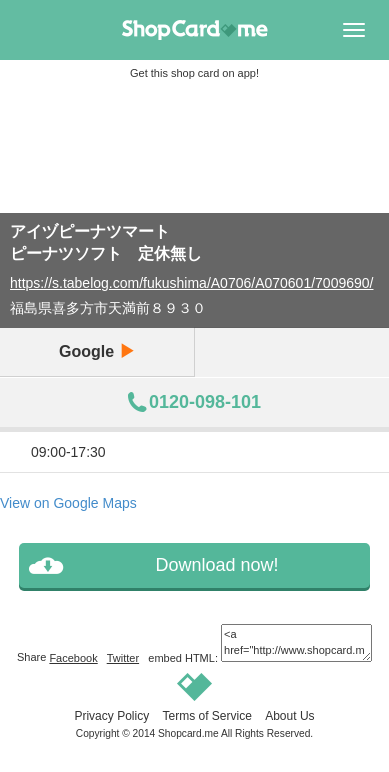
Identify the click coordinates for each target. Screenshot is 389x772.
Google (97, 351)
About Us (289, 716)
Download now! (216, 565)
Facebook (73, 658)
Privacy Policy (111, 716)
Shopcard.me (188, 733)
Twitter (123, 658)
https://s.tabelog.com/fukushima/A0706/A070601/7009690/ (191, 283)
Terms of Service (206, 716)
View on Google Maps (68, 503)
